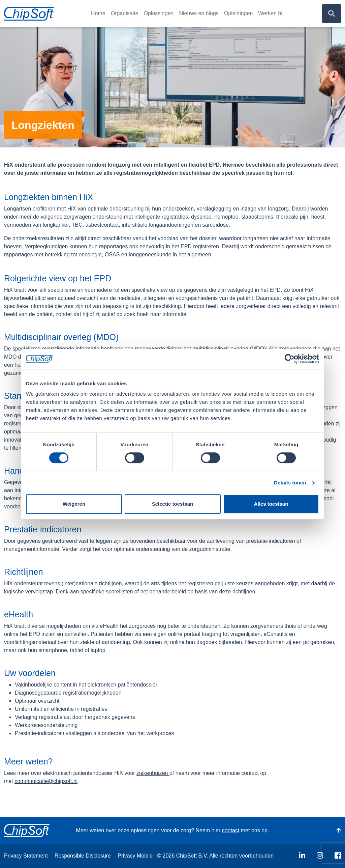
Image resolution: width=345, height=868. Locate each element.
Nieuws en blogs (199, 13)
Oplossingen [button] (159, 13)
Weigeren (74, 504)
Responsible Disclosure (83, 856)
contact (231, 830)
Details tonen (290, 483)
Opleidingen (238, 13)
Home (98, 13)
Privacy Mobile (135, 856)
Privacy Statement (26, 856)
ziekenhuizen (153, 773)
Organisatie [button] (125, 13)
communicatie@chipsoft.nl (46, 781)
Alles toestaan (271, 504)
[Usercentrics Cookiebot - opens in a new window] (290, 359)
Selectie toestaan (173, 504)
